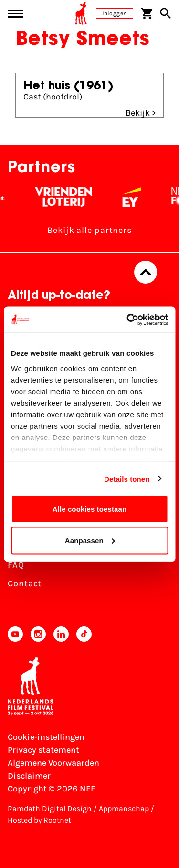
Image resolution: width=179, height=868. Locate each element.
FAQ (16, 565)
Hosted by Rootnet (39, 820)
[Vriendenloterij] (68, 197)
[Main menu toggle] (15, 14)
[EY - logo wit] (137, 197)
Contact (25, 583)
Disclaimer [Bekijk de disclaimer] (29, 776)
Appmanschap (124, 808)
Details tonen (127, 478)
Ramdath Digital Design (50, 808)
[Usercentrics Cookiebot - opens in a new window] (127, 319)
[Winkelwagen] (147, 13)
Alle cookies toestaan (90, 509)
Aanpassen (90, 540)
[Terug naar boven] (146, 272)
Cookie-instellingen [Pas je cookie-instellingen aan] (46, 737)
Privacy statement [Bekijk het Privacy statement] (43, 750)
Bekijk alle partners (89, 230)
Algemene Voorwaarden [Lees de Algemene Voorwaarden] (53, 763)
